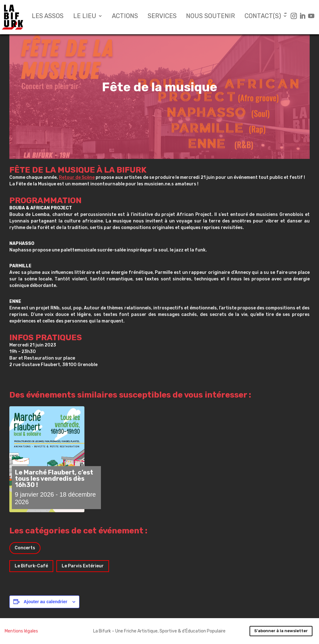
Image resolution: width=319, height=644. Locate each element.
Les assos (48, 17)
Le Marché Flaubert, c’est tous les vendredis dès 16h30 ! (54, 479)
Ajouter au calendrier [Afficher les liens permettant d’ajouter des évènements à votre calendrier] (45, 602)
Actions (125, 17)
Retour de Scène (77, 177)
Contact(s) (263, 17)
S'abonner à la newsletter (281, 631)
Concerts (25, 548)
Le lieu (85, 17)
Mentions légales (21, 631)
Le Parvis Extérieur (83, 566)
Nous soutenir (210, 17)
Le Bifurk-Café (31, 566)
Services (162, 17)
